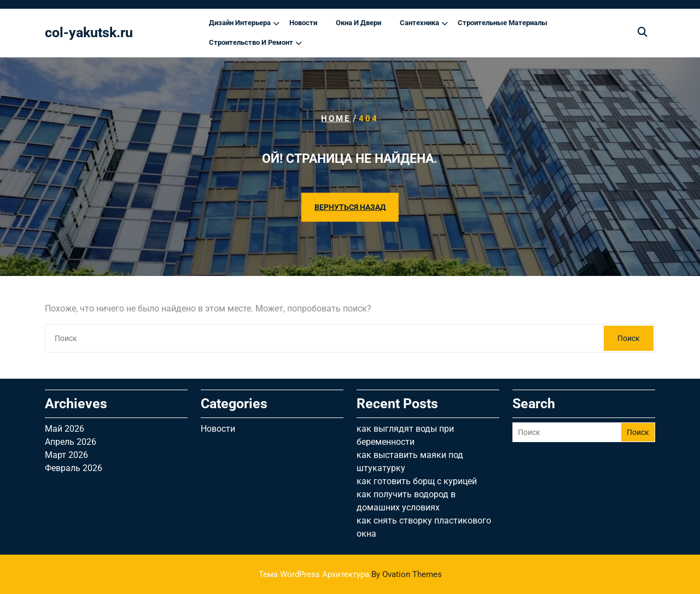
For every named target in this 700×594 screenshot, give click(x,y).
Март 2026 (66, 455)
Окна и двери (358, 23)
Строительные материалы (503, 23)
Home (336, 119)
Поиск (629, 338)
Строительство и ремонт (251, 42)
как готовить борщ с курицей (417, 481)
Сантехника (419, 23)
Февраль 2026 (74, 468)
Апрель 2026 (71, 442)
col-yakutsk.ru (89, 33)
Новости (303, 23)
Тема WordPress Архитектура (350, 574)
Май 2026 (65, 429)
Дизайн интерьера (240, 23)
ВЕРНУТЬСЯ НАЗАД (350, 207)
